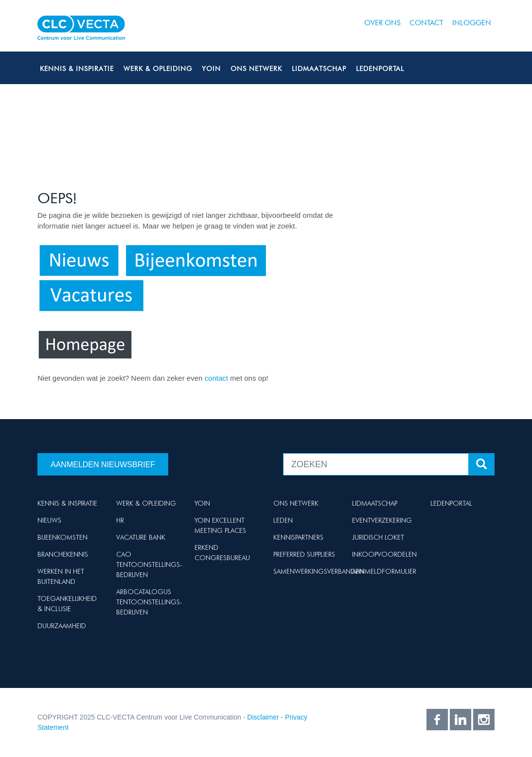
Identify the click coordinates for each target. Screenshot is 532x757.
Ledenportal (380, 69)
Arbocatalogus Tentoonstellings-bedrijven (149, 602)
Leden (283, 520)
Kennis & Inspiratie (77, 69)
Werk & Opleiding (158, 69)
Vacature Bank (141, 537)
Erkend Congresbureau (222, 553)
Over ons (382, 23)
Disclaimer (263, 717)
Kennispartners (298, 537)
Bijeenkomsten (62, 537)
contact (218, 378)
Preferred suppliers (304, 554)
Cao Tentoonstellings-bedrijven (149, 564)
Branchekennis (63, 554)
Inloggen (472, 23)
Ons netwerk (256, 69)
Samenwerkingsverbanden (319, 571)
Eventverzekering (382, 520)
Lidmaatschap (319, 69)
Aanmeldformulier (384, 571)
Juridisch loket (378, 537)
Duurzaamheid (62, 626)
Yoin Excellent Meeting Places (220, 525)
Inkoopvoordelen (384, 554)
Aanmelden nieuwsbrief (103, 465)
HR (120, 520)
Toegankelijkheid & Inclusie (67, 604)
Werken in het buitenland (61, 576)
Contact (426, 23)
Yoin (211, 69)
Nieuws (49, 520)
